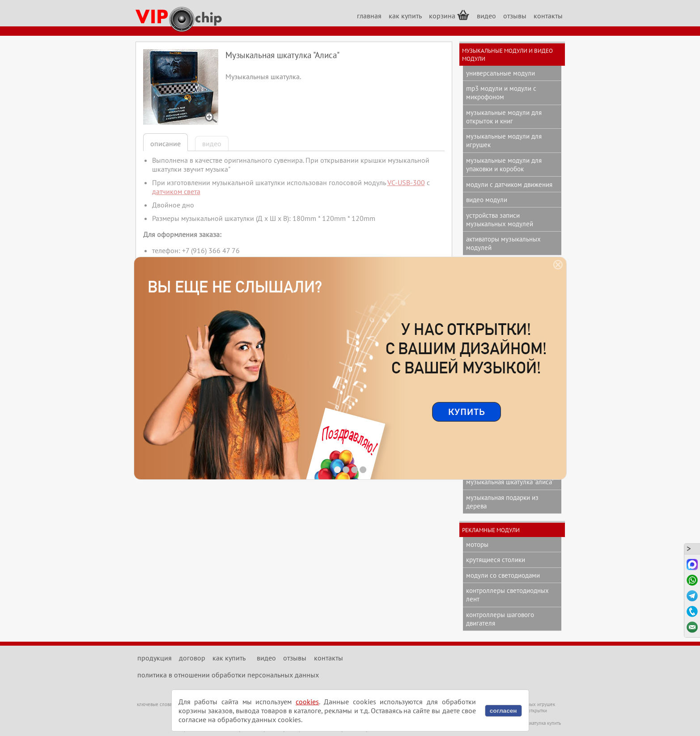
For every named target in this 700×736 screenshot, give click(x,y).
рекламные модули (491, 530)
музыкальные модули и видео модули (507, 55)
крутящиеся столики (496, 560)
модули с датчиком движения (509, 184)
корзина (449, 15)
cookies (307, 702)
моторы (477, 544)
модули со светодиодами (503, 575)
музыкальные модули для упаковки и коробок (504, 165)
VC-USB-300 (406, 182)
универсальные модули (501, 73)
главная (369, 16)
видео (486, 16)
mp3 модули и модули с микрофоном (501, 93)
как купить (405, 16)
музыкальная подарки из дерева (502, 502)
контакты (548, 16)
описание (165, 144)
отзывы (515, 16)
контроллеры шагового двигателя (500, 619)
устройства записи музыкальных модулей (500, 220)
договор (192, 658)
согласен (503, 711)
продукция (155, 658)
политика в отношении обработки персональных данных (228, 675)
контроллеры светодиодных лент (507, 595)
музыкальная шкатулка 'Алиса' (510, 482)
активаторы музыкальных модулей (503, 243)
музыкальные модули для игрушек (504, 140)
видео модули (487, 200)
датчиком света (176, 191)
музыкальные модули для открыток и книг (504, 117)
